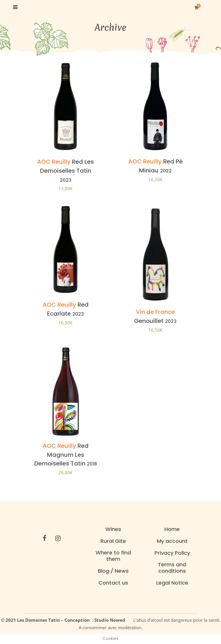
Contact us (113, 583)
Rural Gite (113, 541)
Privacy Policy (172, 553)
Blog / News (113, 571)
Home (172, 529)
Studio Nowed (112, 620)
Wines (113, 529)
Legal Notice (172, 583)
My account (172, 541)
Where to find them (113, 556)
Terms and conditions (172, 568)
